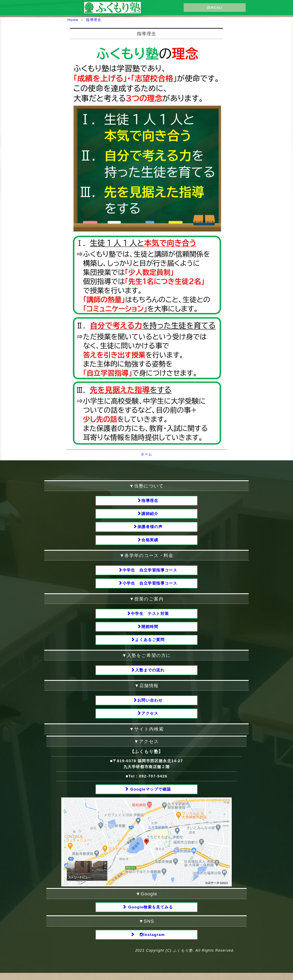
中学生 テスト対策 (150, 616)
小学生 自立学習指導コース (150, 586)
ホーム (147, 454)
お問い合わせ (150, 705)
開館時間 (150, 630)
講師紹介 (150, 514)
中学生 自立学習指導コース (150, 572)
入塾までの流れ (150, 674)
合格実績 (150, 541)
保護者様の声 (150, 528)
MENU (215, 8)
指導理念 (150, 500)
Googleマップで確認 (150, 795)
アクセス (150, 719)
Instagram (150, 942)
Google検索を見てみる (150, 914)
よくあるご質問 (150, 644)
